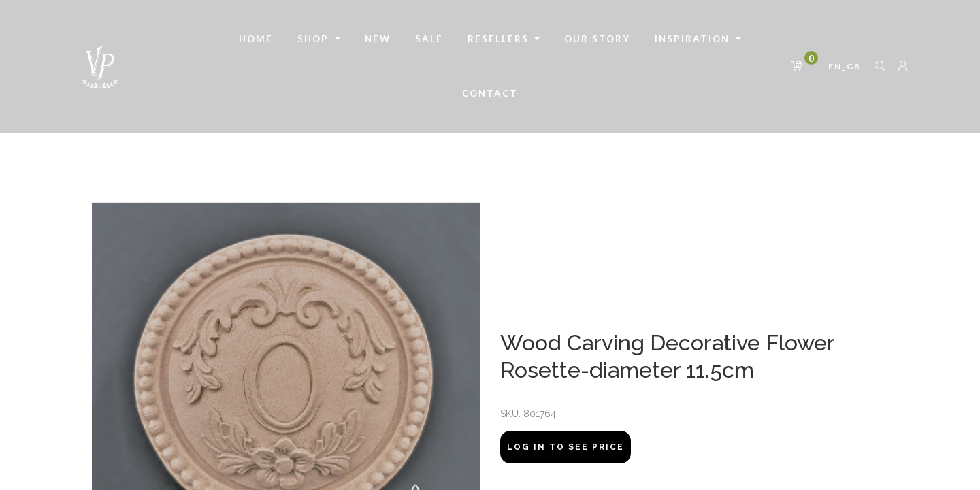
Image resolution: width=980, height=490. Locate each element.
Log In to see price (566, 447)
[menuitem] (256, 39)
